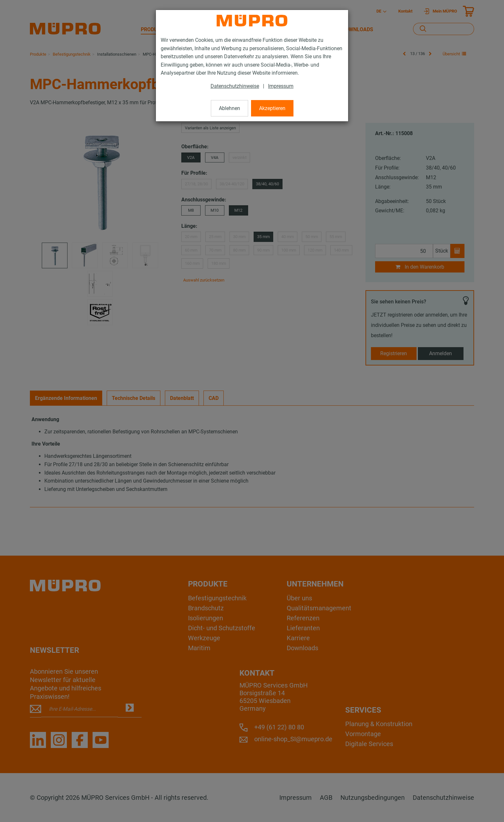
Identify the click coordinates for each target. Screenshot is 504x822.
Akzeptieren (272, 108)
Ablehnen (230, 108)
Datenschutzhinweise (235, 86)
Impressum (281, 86)
